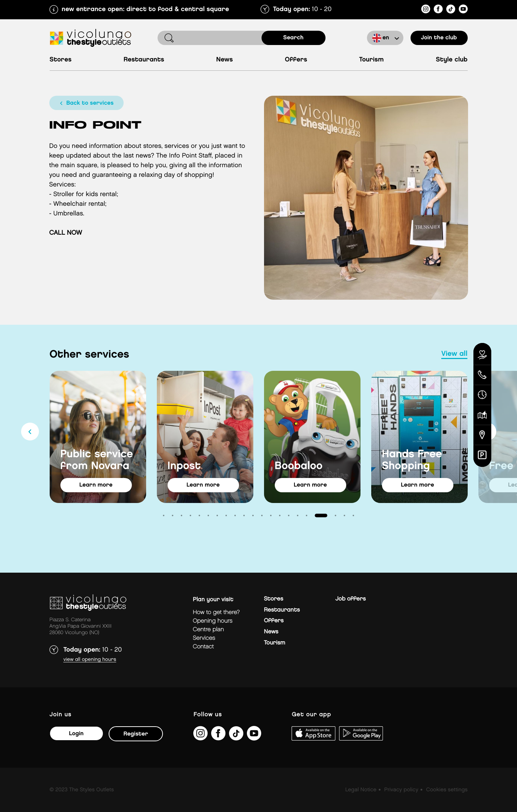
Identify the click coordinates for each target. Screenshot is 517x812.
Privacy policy (401, 790)
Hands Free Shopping (412, 460)
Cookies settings (447, 790)
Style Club (452, 60)
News (225, 60)
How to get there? (216, 612)
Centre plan (208, 630)
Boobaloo (299, 466)
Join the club (439, 38)
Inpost (184, 466)
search (294, 38)
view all (454, 354)
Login (76, 734)
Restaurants (144, 60)
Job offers (351, 599)
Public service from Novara (97, 460)
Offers (296, 60)
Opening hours (213, 621)
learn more (96, 485)
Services (204, 638)
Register (136, 734)
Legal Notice (361, 790)
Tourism (371, 60)
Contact (203, 647)
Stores (61, 60)
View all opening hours (90, 660)
